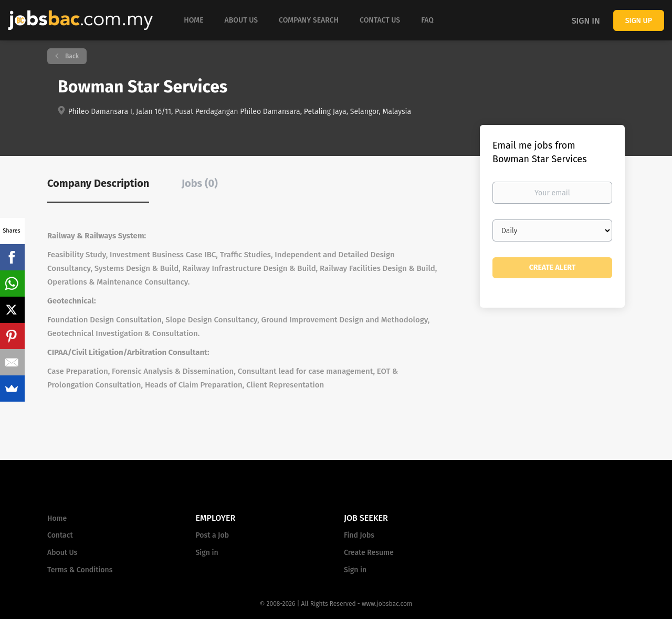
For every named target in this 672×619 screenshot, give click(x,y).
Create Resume (369, 553)
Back (71, 56)
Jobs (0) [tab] (200, 183)
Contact (60, 535)
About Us (62, 553)
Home (57, 518)
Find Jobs (359, 535)
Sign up (639, 21)
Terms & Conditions (80, 570)
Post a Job (212, 535)
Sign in (586, 21)
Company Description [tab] (98, 183)
